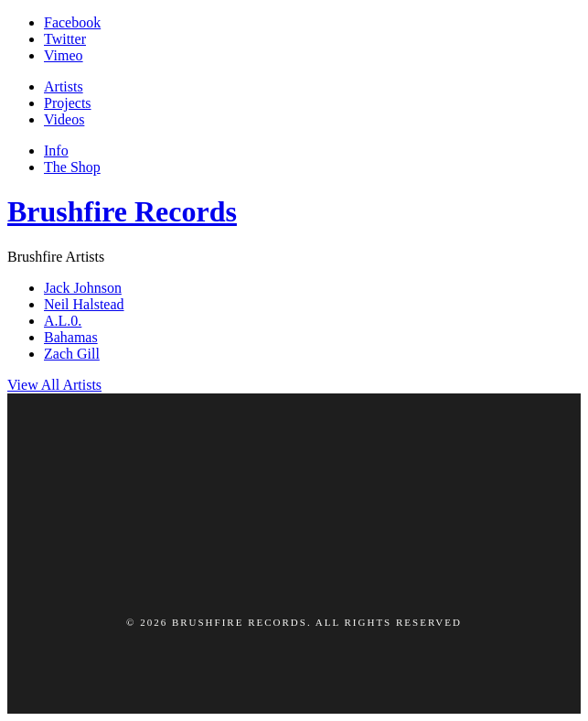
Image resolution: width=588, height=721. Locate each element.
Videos (64, 119)
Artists (64, 86)
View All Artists (54, 385)
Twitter (65, 39)
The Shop (72, 167)
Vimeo (64, 55)
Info (56, 151)
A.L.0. (63, 321)
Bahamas (71, 337)
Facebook (72, 22)
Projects (68, 103)
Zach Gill (72, 354)
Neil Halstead (84, 304)
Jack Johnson (83, 288)
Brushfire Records (122, 211)
